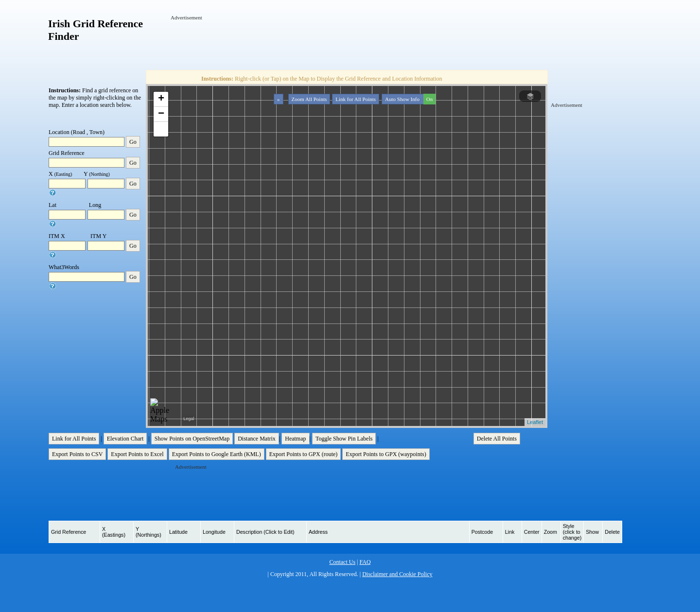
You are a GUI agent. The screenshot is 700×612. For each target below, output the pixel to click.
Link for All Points (356, 99)
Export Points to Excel (137, 454)
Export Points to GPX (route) (304, 454)
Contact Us (342, 562)
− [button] (161, 114)
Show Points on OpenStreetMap (192, 439)
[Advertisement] (348, 43)
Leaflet (535, 422)
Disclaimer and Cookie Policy (397, 574)
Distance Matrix (257, 439)
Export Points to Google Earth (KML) (217, 454)
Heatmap (295, 439)
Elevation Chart (125, 439)
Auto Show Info (409, 99)
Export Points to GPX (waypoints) (386, 454)
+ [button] (161, 99)
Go (133, 142)
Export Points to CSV (77, 454)
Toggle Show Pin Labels (344, 439)
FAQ (365, 562)
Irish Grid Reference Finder (96, 30)
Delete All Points (497, 439)
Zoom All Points (309, 99)
